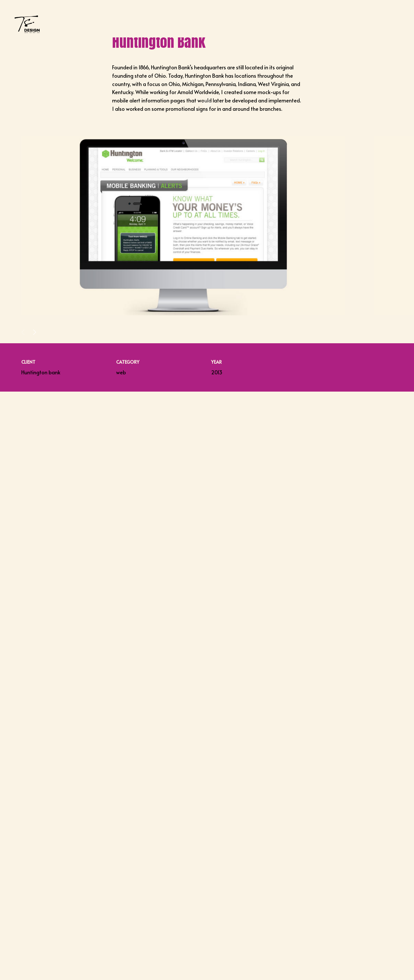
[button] (34, 332)
